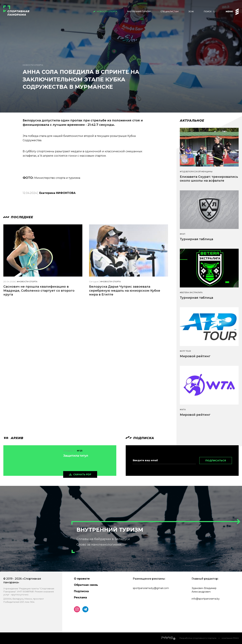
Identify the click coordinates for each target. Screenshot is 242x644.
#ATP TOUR (185, 351)
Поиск (208, 11)
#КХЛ (183, 234)
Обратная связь (86, 585)
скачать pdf (82, 474)
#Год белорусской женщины (196, 172)
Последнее (18, 217)
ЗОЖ (191, 11)
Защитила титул (76, 456)
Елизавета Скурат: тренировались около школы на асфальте (209, 179)
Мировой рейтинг (195, 356)
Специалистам (169, 11)
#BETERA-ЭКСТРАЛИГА (191, 293)
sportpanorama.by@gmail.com (151, 588)
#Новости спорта (27, 282)
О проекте (82, 579)
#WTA (183, 410)
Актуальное (192, 121)
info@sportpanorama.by (206, 599)
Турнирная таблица (196, 239)
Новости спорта (107, 11)
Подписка (81, 591)
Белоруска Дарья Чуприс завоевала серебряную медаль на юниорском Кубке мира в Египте (125, 291)
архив (13, 438)
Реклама (80, 597)
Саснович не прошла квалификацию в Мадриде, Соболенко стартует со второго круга (39, 291)
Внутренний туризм (139, 11)
